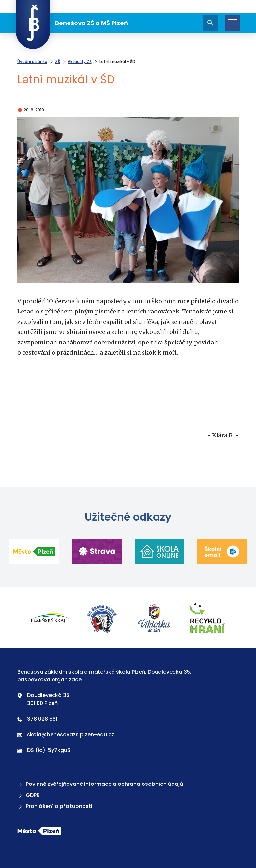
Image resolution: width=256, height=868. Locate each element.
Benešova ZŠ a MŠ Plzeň (72, 23)
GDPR (29, 795)
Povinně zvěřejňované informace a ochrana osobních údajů (100, 784)
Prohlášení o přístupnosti (55, 806)
